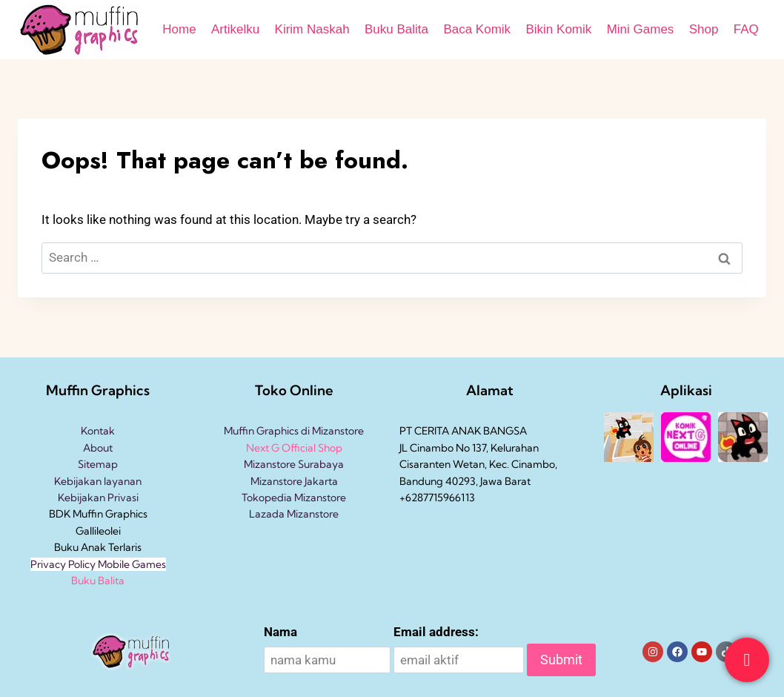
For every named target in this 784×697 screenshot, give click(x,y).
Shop (704, 29)
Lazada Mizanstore (294, 514)
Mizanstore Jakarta (294, 481)
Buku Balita (396, 29)
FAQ (746, 29)
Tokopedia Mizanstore (294, 498)
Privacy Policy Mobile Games (98, 564)
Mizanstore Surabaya (294, 464)
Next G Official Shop (294, 448)
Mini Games (641, 29)
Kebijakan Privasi (98, 498)
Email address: (436, 632)
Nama (280, 632)
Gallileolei (98, 531)
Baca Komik (477, 29)
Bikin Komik (558, 29)
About (98, 448)
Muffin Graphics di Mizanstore (294, 431)
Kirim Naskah (312, 29)
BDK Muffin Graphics (98, 514)
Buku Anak (80, 547)
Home (179, 29)
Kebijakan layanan (98, 481)
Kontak (98, 431)
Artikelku (235, 29)
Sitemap (98, 464)
